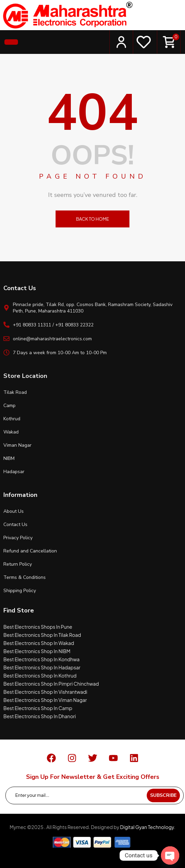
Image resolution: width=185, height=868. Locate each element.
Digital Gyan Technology (147, 827)
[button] (11, 42)
